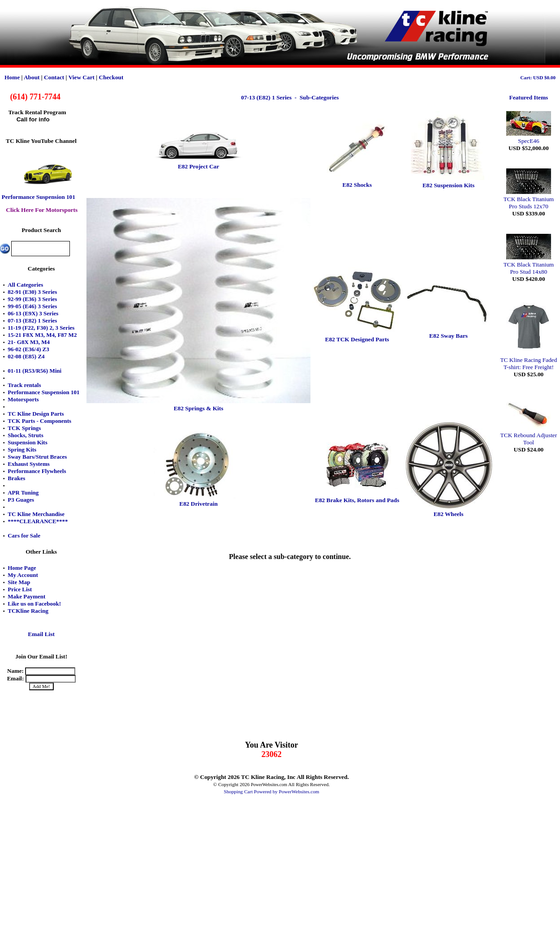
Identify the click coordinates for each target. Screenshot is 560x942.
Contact (54, 77)
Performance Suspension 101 (39, 197)
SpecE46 (529, 137)
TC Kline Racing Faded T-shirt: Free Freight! (528, 360)
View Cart (82, 77)
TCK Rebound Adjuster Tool (529, 435)
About (32, 77)
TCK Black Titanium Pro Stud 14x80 (529, 265)
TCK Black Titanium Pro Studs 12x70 (529, 199)
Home (12, 77)
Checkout (111, 77)
